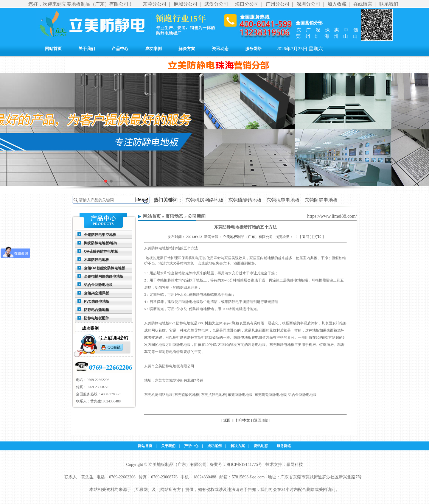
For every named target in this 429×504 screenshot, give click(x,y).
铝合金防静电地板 (98, 285)
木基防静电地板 (97, 260)
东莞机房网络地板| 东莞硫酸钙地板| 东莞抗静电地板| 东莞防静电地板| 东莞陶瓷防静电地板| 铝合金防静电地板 (230, 395)
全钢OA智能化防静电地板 (105, 268)
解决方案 (187, 49)
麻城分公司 (186, 4)
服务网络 (254, 49)
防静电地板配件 (97, 318)
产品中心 (120, 49)
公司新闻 (197, 216)
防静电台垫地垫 (97, 310)
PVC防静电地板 (97, 301)
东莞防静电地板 (321, 200)
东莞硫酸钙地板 (245, 200)
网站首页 (53, 49)
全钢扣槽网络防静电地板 (104, 276)
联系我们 (389, 4)
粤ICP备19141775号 (244, 465)
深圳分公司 (308, 4)
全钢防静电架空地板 (100, 235)
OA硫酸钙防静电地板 (101, 251)
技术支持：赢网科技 (284, 465)
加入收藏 (337, 4)
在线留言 (363, 4)
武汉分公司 (216, 4)
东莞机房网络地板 (204, 200)
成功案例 (153, 49)
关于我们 (87, 49)
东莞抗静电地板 (283, 200)
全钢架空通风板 (97, 293)
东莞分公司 (155, 4)
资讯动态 (220, 49)
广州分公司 (278, 4)
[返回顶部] (261, 420)
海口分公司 (247, 4)
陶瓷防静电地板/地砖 (101, 243)
